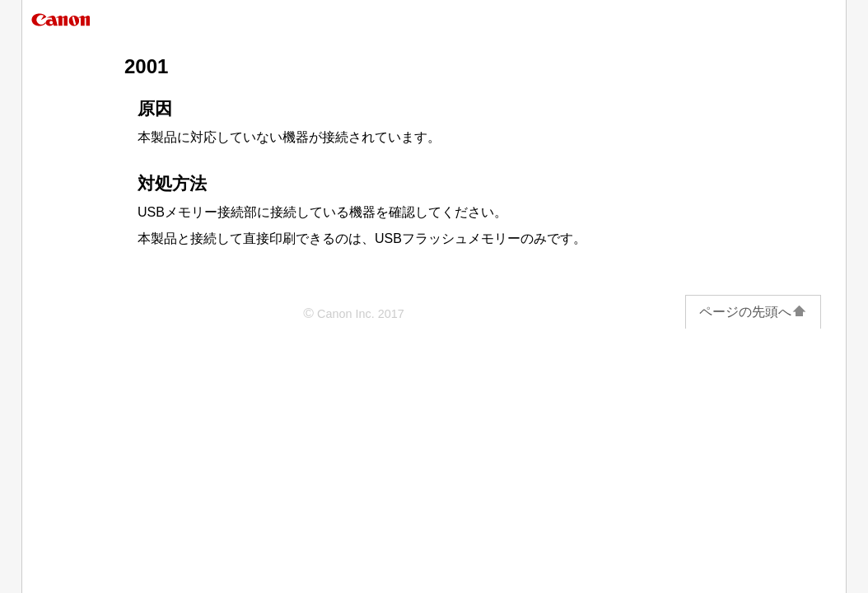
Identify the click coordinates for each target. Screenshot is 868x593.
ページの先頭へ (753, 312)
